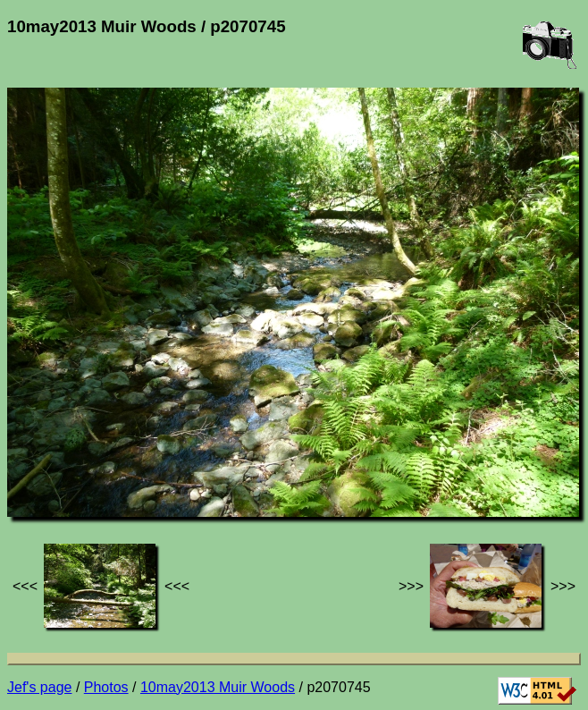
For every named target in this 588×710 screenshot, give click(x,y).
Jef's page (39, 687)
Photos (106, 687)
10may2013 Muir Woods (218, 687)
